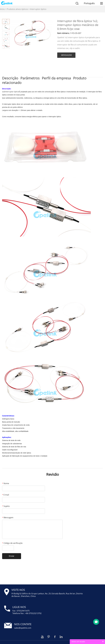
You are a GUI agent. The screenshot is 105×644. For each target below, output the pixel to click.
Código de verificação (12, 543)
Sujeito (6, 506)
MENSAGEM (66, 55)
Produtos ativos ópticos (17, 9)
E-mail (6, 495)
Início (2, 9)
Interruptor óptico (38, 9)
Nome (6, 483)
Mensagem (8, 517)
